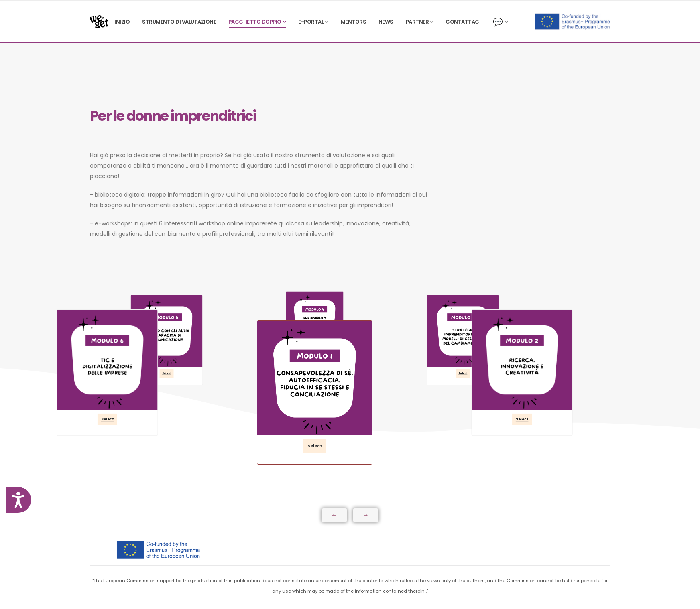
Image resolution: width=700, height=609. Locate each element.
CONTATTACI (463, 22)
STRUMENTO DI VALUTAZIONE (179, 22)
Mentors (354, 22)
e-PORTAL (311, 22)
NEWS (386, 22)
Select (315, 446)
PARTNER (417, 22)
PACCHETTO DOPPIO (255, 22)
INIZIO (122, 22)
